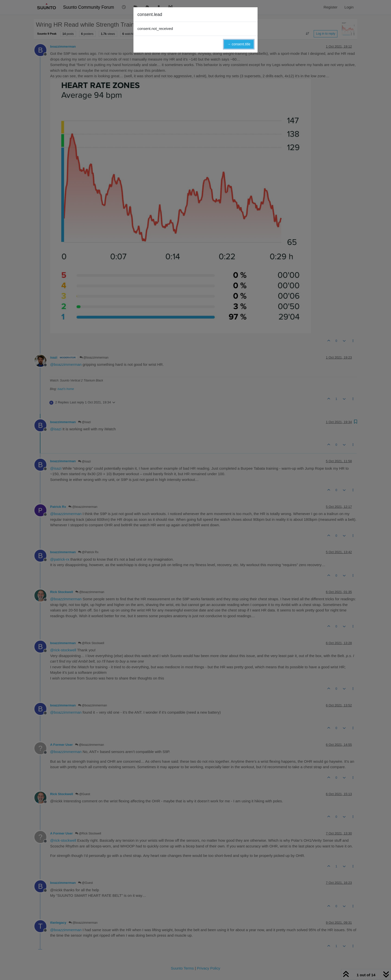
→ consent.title (239, 44)
